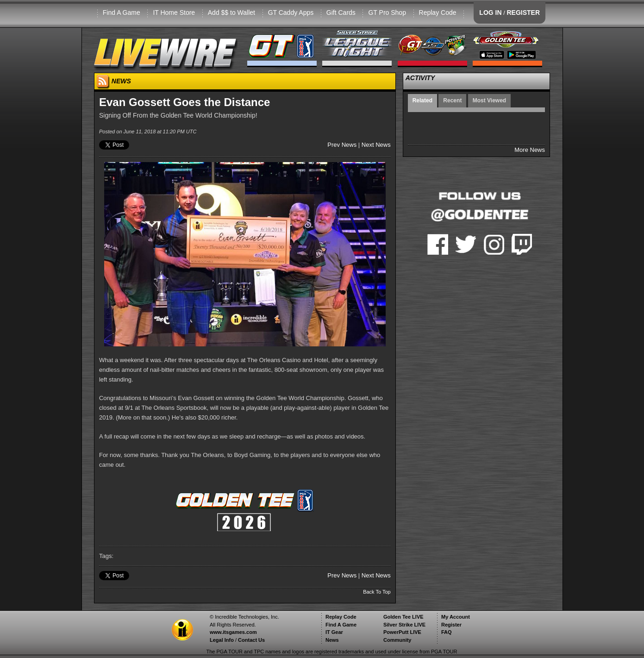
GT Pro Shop (387, 13)
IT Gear (334, 632)
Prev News (342, 145)
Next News (376, 145)
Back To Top (377, 592)
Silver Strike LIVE (404, 625)
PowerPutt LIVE (402, 632)
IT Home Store (174, 13)
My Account (456, 617)
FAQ (447, 632)
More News (530, 150)
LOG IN (490, 13)
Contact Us (251, 640)
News (332, 640)
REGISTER (523, 13)
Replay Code (438, 13)
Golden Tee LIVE (403, 617)
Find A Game (122, 13)
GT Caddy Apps (291, 13)
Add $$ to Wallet (231, 13)
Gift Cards (341, 13)
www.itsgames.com (233, 632)
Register (451, 625)
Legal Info (222, 640)
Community (397, 640)
